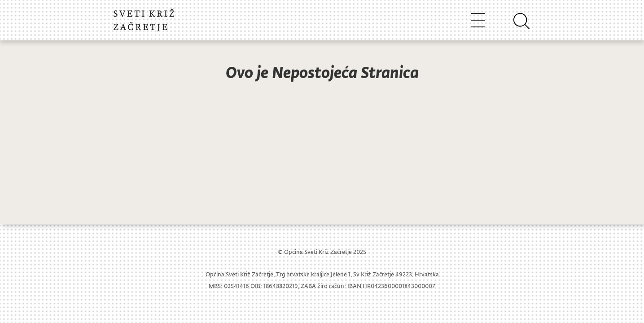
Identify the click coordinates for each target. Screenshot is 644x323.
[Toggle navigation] (478, 20)
